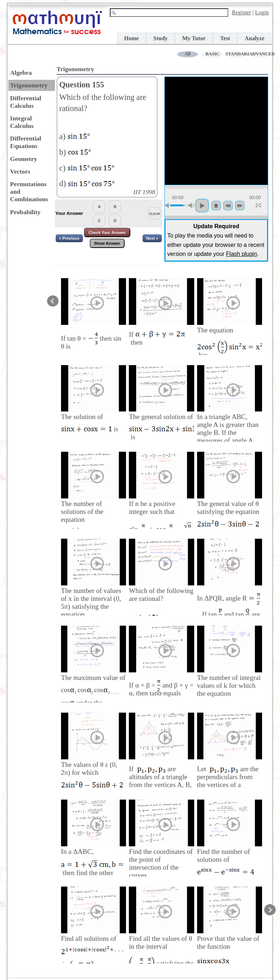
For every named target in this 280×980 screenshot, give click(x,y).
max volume (191, 205)
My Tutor (194, 38)
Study (160, 38)
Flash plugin (242, 254)
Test (225, 38)
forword (240, 206)
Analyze (254, 38)
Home (132, 38)
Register (241, 12)
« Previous (69, 238)
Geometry (24, 159)
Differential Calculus (26, 102)
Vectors (20, 171)
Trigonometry (29, 85)
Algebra (21, 73)
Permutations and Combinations (29, 192)
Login (262, 12)
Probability (25, 212)
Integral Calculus (22, 122)
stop (216, 206)
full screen (259, 206)
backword (228, 206)
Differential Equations (26, 142)
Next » (152, 238)
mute (168, 205)
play (202, 206)
